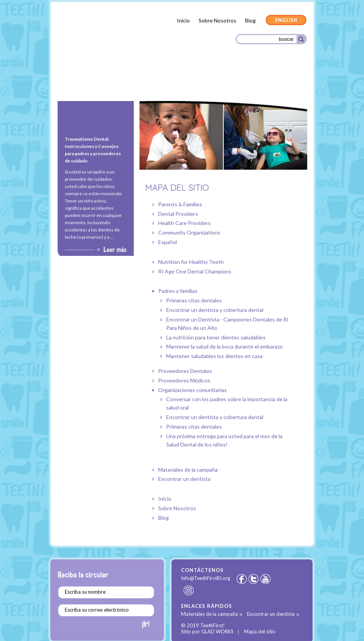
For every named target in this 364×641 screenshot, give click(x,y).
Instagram (189, 590)
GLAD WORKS (217, 631)
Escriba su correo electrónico (97, 610)
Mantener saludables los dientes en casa (214, 356)
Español (168, 242)
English (286, 20)
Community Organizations (189, 232)
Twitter (254, 579)
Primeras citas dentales (194, 300)
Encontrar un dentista (184, 479)
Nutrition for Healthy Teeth (191, 262)
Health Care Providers (184, 223)
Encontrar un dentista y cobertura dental (215, 310)
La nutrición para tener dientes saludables (216, 337)
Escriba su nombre (85, 592)
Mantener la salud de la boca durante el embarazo (224, 346)
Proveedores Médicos (195, 80)
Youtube (266, 579)
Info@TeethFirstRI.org (206, 578)
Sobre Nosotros (217, 20)
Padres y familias (82, 82)
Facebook (242, 579)
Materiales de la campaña (188, 470)
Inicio (183, 20)
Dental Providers (178, 214)
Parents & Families (180, 204)
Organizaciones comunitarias (264, 81)
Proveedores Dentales (135, 80)
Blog (250, 20)
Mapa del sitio (260, 631)
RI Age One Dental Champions (195, 271)
